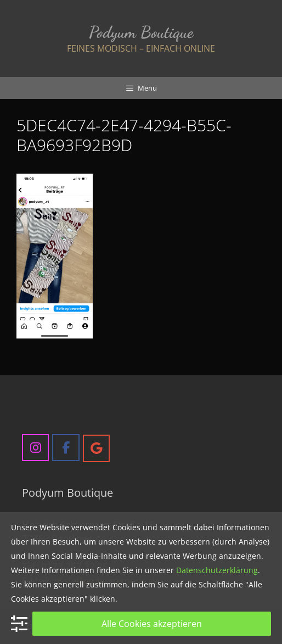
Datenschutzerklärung (217, 570)
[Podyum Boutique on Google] (96, 448)
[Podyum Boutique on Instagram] (35, 448)
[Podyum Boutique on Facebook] (66, 448)
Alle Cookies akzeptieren (152, 624)
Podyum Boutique (141, 32)
